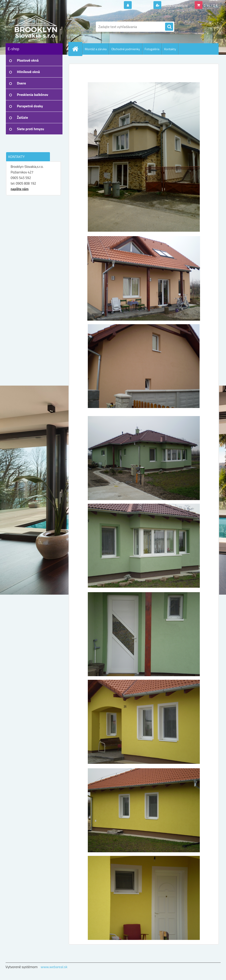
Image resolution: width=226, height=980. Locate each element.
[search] (169, 27)
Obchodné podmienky (126, 49)
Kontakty (170, 49)
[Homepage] (77, 49)
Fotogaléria (152, 49)
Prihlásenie (142, 5)
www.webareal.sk (54, 967)
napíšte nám (20, 189)
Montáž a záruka (96, 49)
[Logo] (36, 27)
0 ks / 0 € (211, 5)
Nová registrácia (175, 5)
